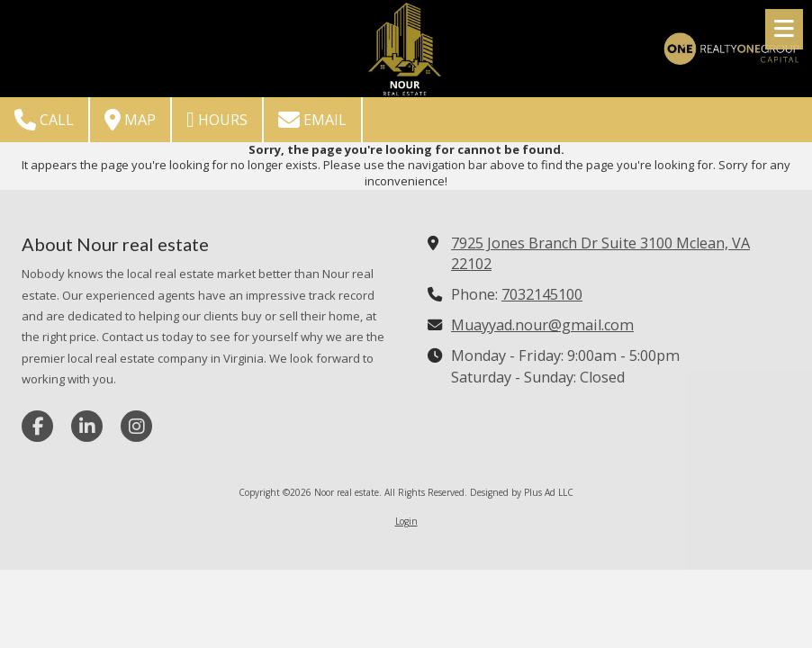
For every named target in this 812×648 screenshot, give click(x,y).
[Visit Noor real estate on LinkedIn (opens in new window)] (87, 426)
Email (312, 120)
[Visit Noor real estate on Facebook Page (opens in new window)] (37, 426)
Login (406, 521)
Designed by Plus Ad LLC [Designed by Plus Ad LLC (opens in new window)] (522, 492)
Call (44, 120)
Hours (217, 120)
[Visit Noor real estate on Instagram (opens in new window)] (136, 426)
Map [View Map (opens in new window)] (130, 120)
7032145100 (542, 294)
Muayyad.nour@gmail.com (542, 325)
